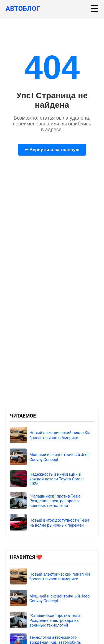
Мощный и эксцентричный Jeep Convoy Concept (59, 457)
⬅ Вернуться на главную (52, 150)
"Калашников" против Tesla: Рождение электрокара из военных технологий (55, 501)
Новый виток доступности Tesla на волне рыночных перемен (59, 523)
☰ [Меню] (94, 9)
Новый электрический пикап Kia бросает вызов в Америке (60, 435)
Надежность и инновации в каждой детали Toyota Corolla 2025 (57, 479)
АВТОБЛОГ (23, 9)
